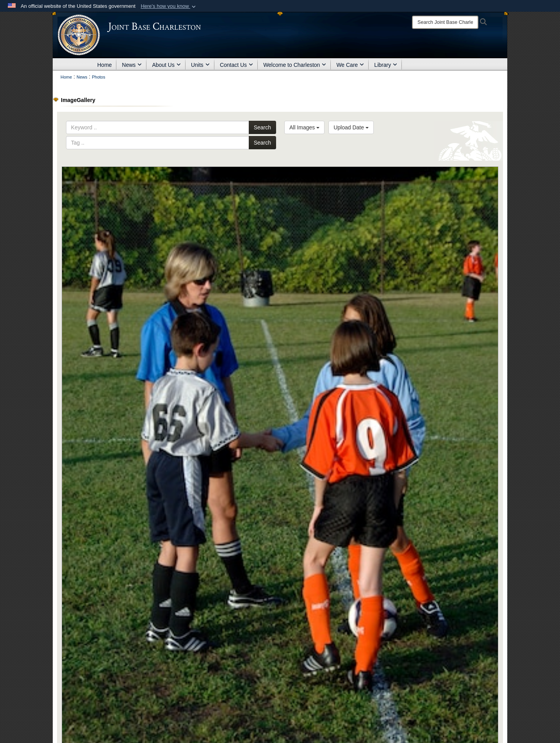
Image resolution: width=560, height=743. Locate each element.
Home (104, 65)
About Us (166, 65)
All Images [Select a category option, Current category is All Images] (304, 127)
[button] (169, 6)
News (132, 65)
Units (200, 65)
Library (386, 65)
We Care (350, 65)
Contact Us (236, 65)
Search (262, 127)
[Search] (445, 22)
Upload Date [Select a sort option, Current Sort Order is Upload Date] (351, 127)
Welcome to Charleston (295, 65)
